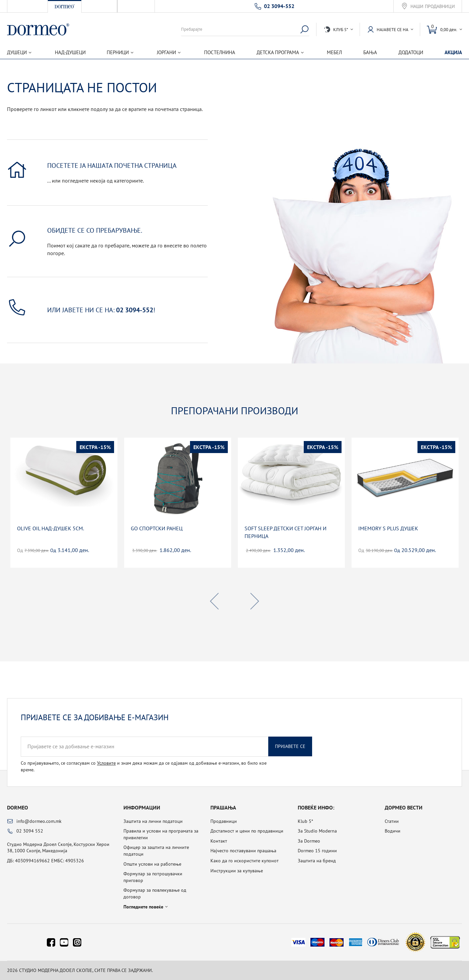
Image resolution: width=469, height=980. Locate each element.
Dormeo (18, 807)
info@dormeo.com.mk (39, 821)
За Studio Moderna (317, 831)
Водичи (393, 831)
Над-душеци (70, 52)
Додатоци (411, 52)
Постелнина (220, 52)
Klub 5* (305, 821)
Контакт (219, 841)
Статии (392, 821)
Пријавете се (290, 746)
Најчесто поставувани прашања (243, 851)
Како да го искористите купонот (245, 861)
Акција (453, 52)
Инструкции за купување (237, 871)
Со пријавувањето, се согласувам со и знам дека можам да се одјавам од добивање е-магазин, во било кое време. (144, 766)
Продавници (224, 821)
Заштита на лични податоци (153, 821)
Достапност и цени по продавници (247, 831)
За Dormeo (309, 841)
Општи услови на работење (152, 864)
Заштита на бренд (317, 861)
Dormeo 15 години (317, 851)
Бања (370, 52)
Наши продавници (433, 7)
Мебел (334, 52)
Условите (106, 763)
